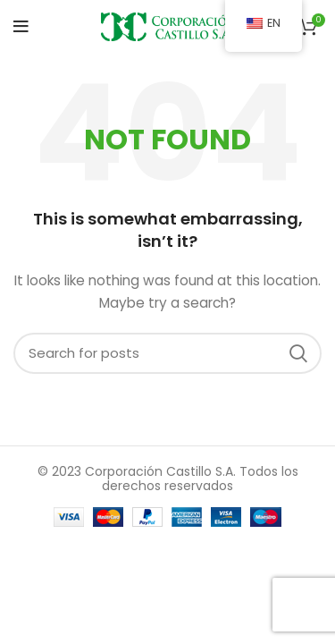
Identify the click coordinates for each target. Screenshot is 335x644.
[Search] (167, 353)
